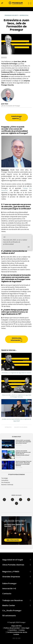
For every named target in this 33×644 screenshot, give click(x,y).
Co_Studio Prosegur (12, 611)
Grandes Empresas (11, 577)
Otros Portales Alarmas (13, 565)
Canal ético (13, 630)
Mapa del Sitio (17, 626)
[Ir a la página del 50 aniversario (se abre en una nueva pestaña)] (16, 9)
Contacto (7, 594)
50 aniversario (9, 616)
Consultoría (5, 480)
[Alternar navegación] (28, 3)
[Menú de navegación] (2, 3)
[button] (31, 3)
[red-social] (13, 638)
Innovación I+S (9, 589)
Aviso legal (25, 628)
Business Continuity (7, 485)
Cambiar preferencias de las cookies (17, 633)
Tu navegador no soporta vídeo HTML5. (16, 9)
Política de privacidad (12, 628)
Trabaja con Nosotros (13, 600)
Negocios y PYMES (11, 572)
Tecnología (5, 478)
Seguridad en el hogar (13, 560)
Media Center (9, 605)
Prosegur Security (11, 15)
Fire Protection (6, 482)
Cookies (22, 630)
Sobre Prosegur (9, 583)
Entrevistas (24, 15)
